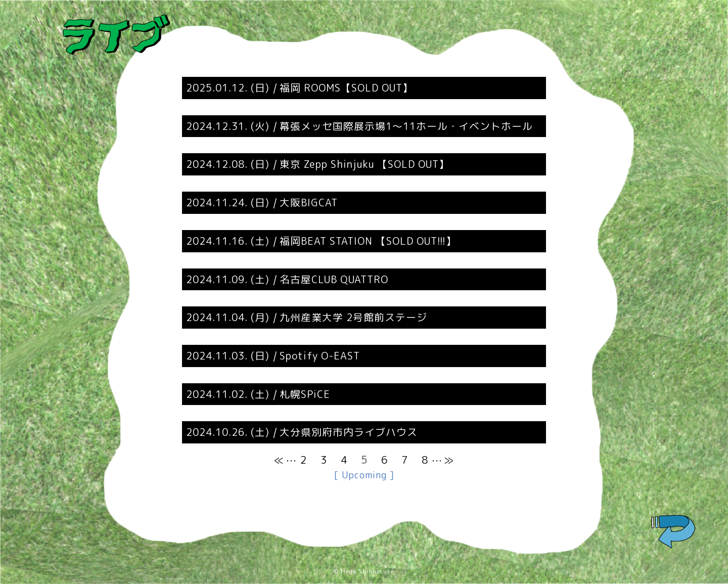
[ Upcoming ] (364, 475)
